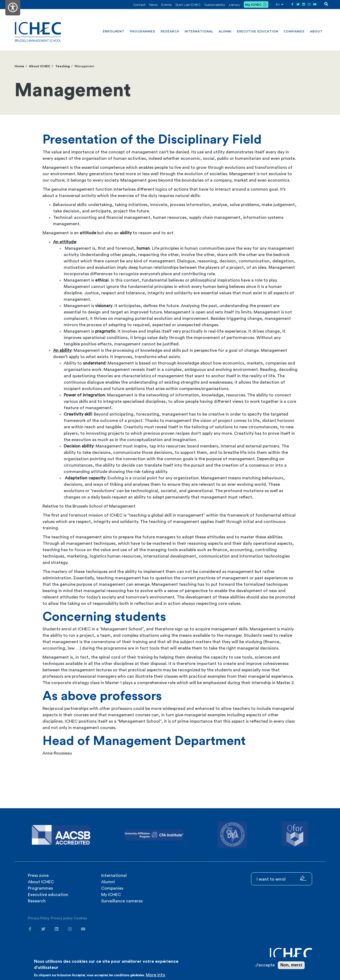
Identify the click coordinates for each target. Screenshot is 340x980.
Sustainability (215, 5)
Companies (294, 31)
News (153, 5)
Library (235, 5)
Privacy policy (62, 918)
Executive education (258, 31)
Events (166, 5)
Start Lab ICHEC (188, 5)
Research (170, 31)
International (199, 31)
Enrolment (114, 31)
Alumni (225, 31)
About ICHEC (40, 66)
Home (19, 66)
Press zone (38, 876)
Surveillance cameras (122, 901)
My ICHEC (253, 5)
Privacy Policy (39, 918)
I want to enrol (282, 878)
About (316, 31)
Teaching (63, 66)
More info (156, 975)
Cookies (80, 918)
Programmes (143, 31)
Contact (139, 5)
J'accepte (265, 965)
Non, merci (291, 965)
